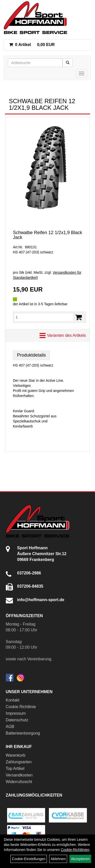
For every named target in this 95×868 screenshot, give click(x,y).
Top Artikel (15, 768)
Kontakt (13, 700)
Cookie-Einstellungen (29, 859)
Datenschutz (17, 720)
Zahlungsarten (19, 762)
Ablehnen (58, 859)
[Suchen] (68, 63)
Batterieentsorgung (23, 733)
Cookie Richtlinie (21, 707)
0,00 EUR (32, 45)
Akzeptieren (80, 859)
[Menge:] (44, 317)
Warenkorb (16, 755)
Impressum (16, 713)
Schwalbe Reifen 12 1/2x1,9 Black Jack (48, 235)
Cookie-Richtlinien (75, 850)
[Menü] (82, 73)
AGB (10, 727)
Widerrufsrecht (19, 782)
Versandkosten (19, 775)
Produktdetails (31, 355)
